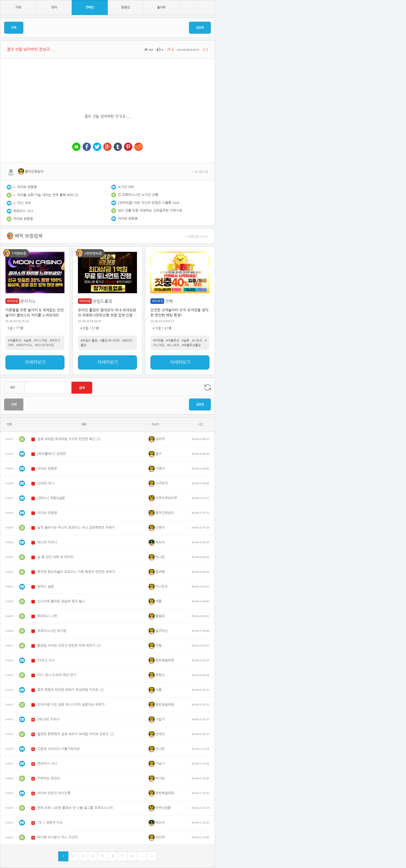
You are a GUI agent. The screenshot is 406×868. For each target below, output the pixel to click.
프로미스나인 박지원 (52, 631)
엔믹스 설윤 (46, 587)
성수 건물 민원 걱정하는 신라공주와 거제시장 (150, 211)
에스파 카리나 (47, 542)
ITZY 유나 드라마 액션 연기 (57, 675)
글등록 (200, 28)
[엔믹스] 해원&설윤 (51, 498)
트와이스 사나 (23, 211)
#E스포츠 (173, 345)
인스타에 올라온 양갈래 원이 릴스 (61, 601)
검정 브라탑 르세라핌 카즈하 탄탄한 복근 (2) (69, 439)
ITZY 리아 (24, 203)
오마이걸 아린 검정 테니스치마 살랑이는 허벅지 (71, 705)
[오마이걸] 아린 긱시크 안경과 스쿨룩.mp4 (149, 203)
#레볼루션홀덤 (191, 345)
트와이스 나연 (47, 616)
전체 (14, 404)
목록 (14, 28)
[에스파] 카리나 (48, 719)
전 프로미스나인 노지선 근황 (138, 195)
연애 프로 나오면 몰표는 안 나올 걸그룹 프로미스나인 (75, 808)
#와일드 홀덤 (89, 341)
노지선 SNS (126, 187)
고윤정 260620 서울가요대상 (59, 749)
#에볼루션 (15, 341)
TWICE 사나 (46, 660)
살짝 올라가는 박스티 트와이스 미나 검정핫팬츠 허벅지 (76, 528)
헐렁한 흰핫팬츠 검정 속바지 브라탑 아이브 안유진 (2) (76, 734)
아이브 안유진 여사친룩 (54, 793)
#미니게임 (41, 341)
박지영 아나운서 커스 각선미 (57, 837)
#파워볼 (158, 341)
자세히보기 (35, 362)
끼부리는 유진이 (49, 778)
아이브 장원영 (27, 187)
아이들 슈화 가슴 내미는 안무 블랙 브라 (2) (48, 195)
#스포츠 (197, 341)
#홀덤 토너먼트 (110, 341)
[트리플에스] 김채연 (52, 454)
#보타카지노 (24, 345)
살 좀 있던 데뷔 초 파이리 (55, 557)
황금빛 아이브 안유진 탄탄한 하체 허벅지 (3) (69, 646)
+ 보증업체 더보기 (197, 236)
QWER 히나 (46, 483)
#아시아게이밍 (44, 345)
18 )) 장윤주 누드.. (51, 823)
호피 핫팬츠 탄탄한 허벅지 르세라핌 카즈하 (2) (71, 690)
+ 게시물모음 (200, 171)
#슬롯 (28, 341)
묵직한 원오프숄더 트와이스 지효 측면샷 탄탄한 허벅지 (76, 572)
